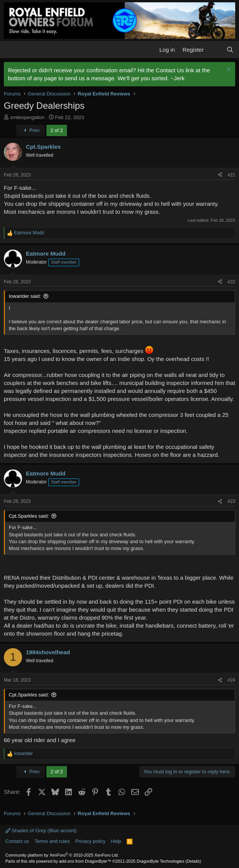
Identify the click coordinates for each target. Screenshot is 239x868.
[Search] (230, 50)
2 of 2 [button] (57, 130)
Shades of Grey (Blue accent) (41, 831)
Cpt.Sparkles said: (29, 516)
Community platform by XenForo (62, 855)
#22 (231, 282)
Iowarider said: (25, 296)
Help (116, 841)
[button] (10, 49)
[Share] (220, 175)
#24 (231, 680)
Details (193, 861)
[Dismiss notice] (228, 70)
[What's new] (215, 50)
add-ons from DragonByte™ (85, 861)
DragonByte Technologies (160, 861)
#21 (231, 175)
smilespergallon (27, 117)
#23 (231, 501)
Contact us (17, 841)
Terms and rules (52, 841)
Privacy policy (90, 841)
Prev (31, 130)
